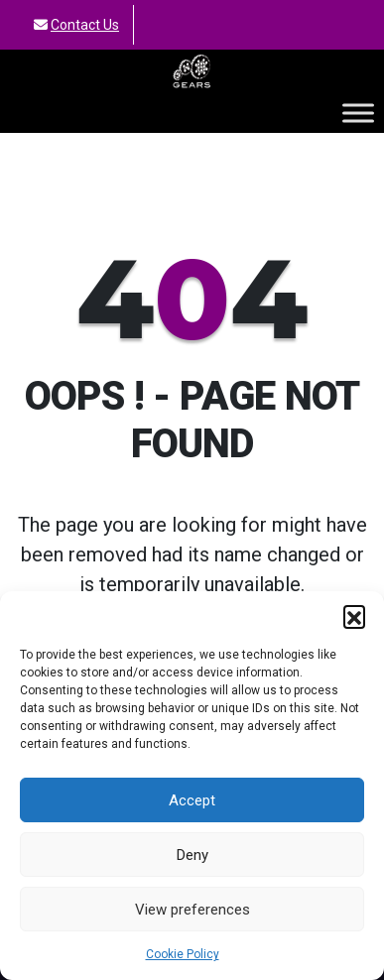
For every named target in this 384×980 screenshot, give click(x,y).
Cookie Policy (183, 954)
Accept (192, 800)
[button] (354, 616)
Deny (192, 855)
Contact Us (85, 25)
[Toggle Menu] (358, 113)
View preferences (192, 910)
